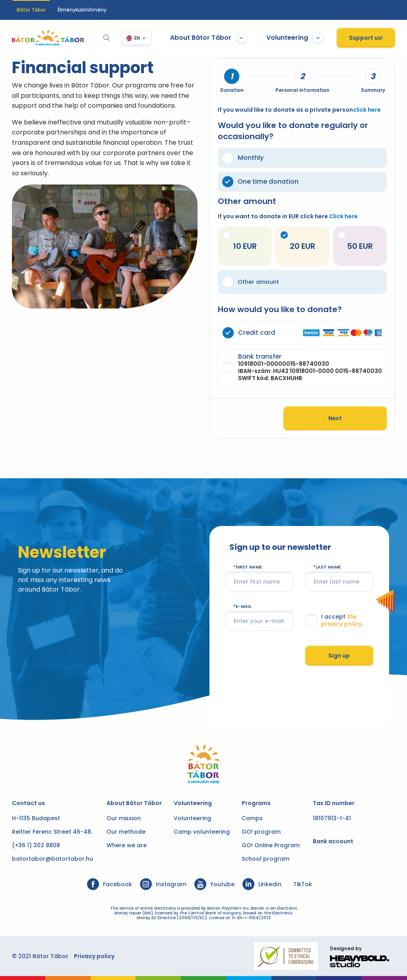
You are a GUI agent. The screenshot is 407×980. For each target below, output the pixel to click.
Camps (252, 818)
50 (347, 241)
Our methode (126, 832)
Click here (343, 216)
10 (232, 241)
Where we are (127, 845)
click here (367, 110)
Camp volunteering (202, 832)
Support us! (365, 38)
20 (289, 241)
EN (136, 38)
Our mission (124, 818)
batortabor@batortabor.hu (53, 859)
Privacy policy (95, 956)
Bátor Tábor (31, 10)
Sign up (339, 663)
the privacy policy (341, 627)
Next (334, 425)
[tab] (232, 76)
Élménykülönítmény (82, 10)
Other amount (250, 282)
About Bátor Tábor (208, 38)
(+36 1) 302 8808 (37, 845)
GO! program (261, 832)
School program (266, 859)
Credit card (302, 333)
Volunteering (294, 38)
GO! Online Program (271, 845)
